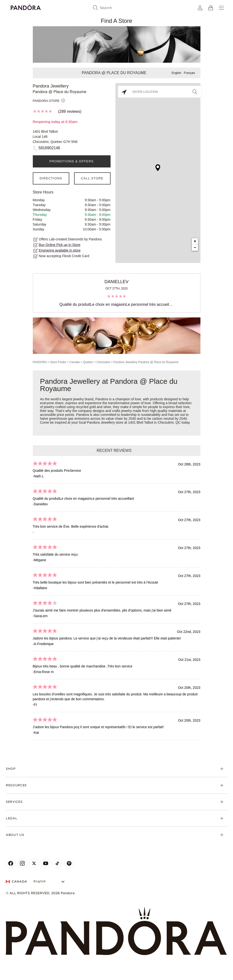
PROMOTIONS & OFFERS (71, 161)
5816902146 (49, 148)
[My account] (200, 8)
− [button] (195, 248)
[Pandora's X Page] (34, 863)
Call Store (92, 178)
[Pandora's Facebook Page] (11, 863)
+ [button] (195, 241)
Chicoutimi (103, 362)
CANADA (17, 881)
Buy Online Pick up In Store (60, 245)
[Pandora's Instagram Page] (22, 863)
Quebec (88, 362)
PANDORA (40, 362)
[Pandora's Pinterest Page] (69, 863)
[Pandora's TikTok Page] (57, 863)
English (176, 73)
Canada (75, 362)
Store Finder (58, 362)
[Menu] (221, 8)
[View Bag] (211, 8)
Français (189, 73)
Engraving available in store (60, 250)
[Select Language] (50, 881)
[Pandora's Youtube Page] (46, 863)
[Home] (116, 931)
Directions (51, 178)
